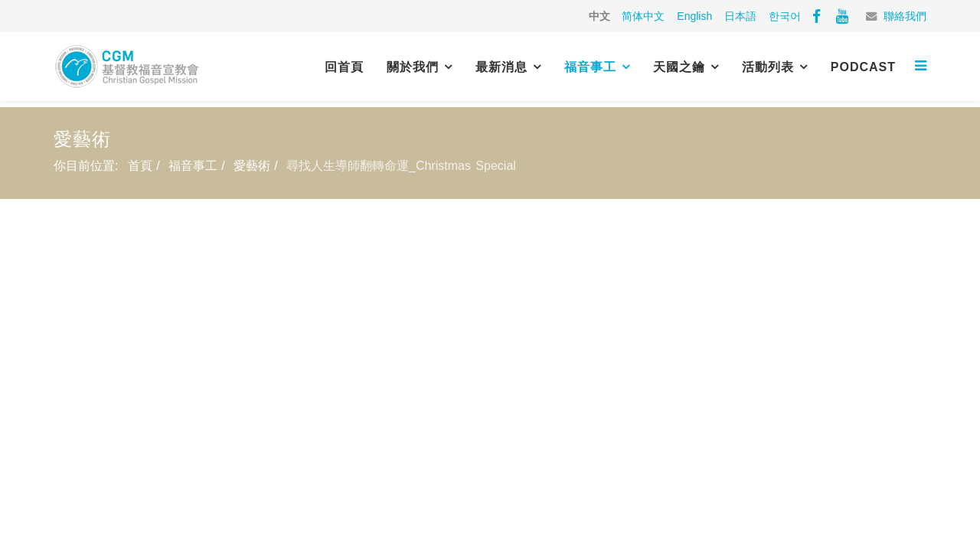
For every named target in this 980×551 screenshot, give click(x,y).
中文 (599, 16)
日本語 (740, 16)
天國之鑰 (679, 67)
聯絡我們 (905, 16)
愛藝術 (252, 166)
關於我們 (413, 67)
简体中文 (643, 16)
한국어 (785, 16)
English (694, 16)
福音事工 (590, 67)
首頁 (140, 166)
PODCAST (863, 67)
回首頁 (344, 67)
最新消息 (501, 67)
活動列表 (768, 67)
